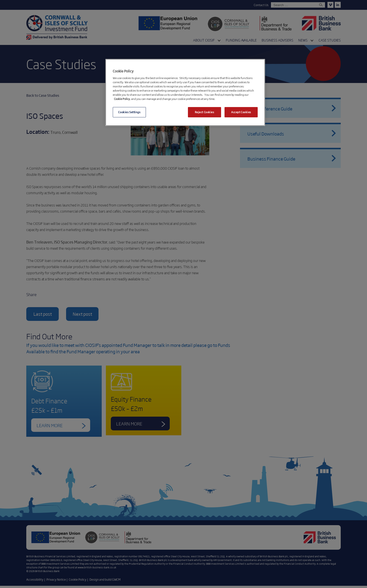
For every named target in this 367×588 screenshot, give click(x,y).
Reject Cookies (205, 112)
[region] (185, 93)
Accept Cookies (241, 112)
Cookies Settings (129, 112)
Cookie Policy (122, 99)
